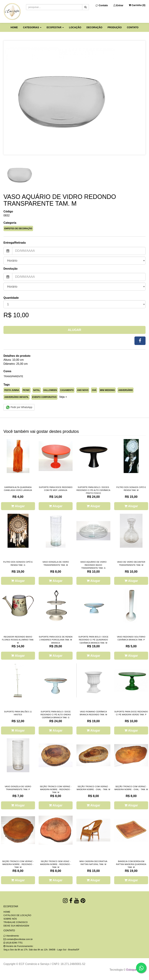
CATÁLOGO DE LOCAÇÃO (17, 915)
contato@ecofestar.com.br (20, 939)
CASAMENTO (67, 390)
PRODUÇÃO (115, 27)
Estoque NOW (135, 970)
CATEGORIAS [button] (32, 27)
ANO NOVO (83, 390)
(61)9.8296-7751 (14, 943)
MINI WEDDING (107, 390)
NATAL (37, 390)
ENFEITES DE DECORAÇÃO (18, 229)
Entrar (118, 5)
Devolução (10, 269)
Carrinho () (137, 5)
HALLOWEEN (50, 390)
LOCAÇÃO (75, 27)
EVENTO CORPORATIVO (44, 397)
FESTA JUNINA (12, 390)
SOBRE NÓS (10, 919)
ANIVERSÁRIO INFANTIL (17, 397)
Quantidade (11, 298)
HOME (14, 27)
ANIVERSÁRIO (126, 390)
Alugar (75, 330)
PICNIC (26, 390)
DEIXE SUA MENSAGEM (16, 926)
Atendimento (11, 936)
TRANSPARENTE (13, 376)
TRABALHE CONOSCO (16, 922)
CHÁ (94, 390)
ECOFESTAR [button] (55, 27)
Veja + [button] (63, 397)
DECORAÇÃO (94, 27)
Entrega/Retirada (15, 243)
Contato (102, 5)
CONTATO (133, 27)
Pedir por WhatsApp (19, 407)
